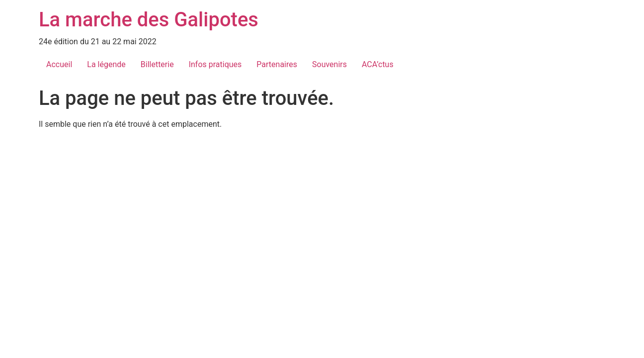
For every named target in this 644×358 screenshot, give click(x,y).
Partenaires (277, 64)
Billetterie (157, 64)
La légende (106, 64)
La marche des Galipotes (149, 20)
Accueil (59, 64)
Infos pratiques (215, 64)
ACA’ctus (378, 64)
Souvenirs (329, 64)
